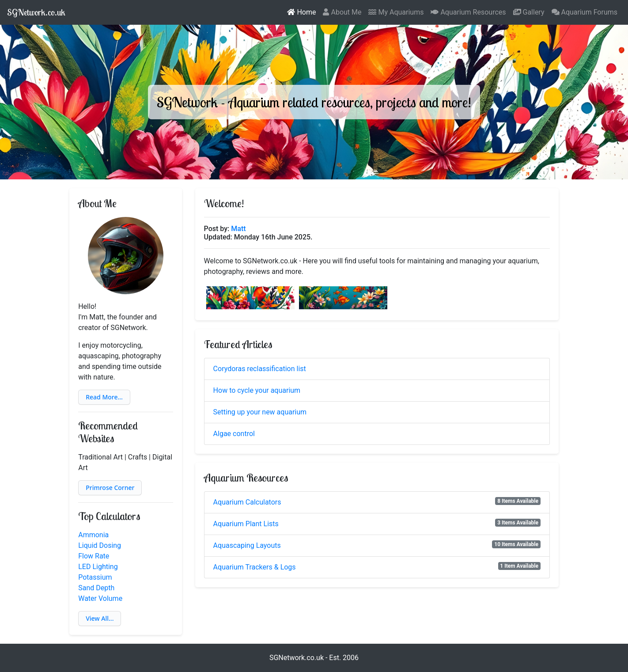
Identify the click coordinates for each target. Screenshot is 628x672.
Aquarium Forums (585, 12)
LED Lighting (98, 567)
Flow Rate (94, 556)
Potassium (95, 577)
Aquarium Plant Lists (246, 524)
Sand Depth (96, 588)
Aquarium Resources (468, 12)
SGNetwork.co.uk (36, 12)
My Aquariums (396, 12)
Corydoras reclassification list (260, 369)
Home (301, 12)
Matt (238, 229)
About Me (342, 12)
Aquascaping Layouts (247, 545)
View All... (100, 618)
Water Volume (100, 598)
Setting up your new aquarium (260, 412)
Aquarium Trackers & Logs (255, 567)
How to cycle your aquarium (257, 390)
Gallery (529, 12)
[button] (104, 397)
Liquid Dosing (100, 545)
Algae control (234, 434)
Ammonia (93, 535)
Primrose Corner (110, 488)
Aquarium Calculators (247, 502)
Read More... (104, 397)
